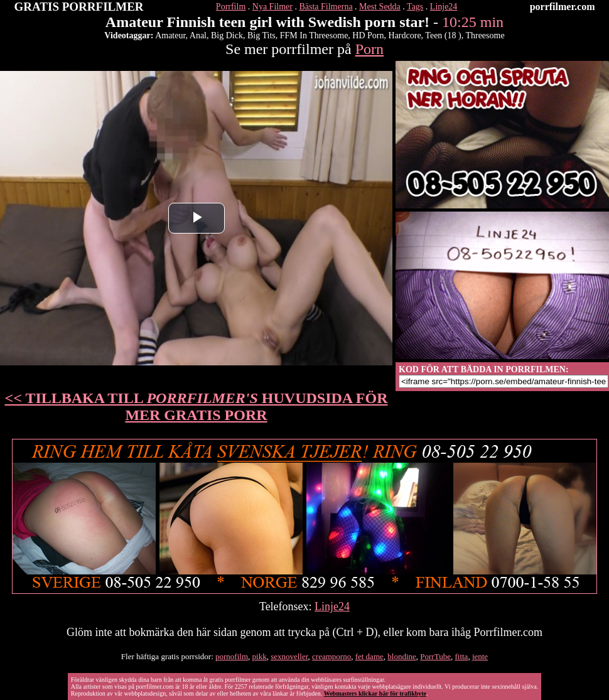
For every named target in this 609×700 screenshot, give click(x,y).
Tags (415, 7)
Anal (198, 35)
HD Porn (368, 35)
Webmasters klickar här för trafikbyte (375, 693)
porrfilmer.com (563, 7)
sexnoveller (289, 656)
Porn (369, 49)
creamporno (331, 656)
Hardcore (405, 35)
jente (480, 656)
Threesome (485, 35)
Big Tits (261, 35)
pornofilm (232, 656)
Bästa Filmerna (326, 7)
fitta (461, 656)
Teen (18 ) (443, 35)
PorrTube (435, 656)
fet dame (369, 656)
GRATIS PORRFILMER (79, 7)
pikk (260, 656)
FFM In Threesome (314, 35)
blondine (402, 656)
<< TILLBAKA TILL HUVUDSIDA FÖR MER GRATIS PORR (197, 407)
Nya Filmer (272, 7)
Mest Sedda (380, 7)
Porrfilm (231, 7)
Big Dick (227, 35)
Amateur (170, 35)
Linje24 (444, 7)
